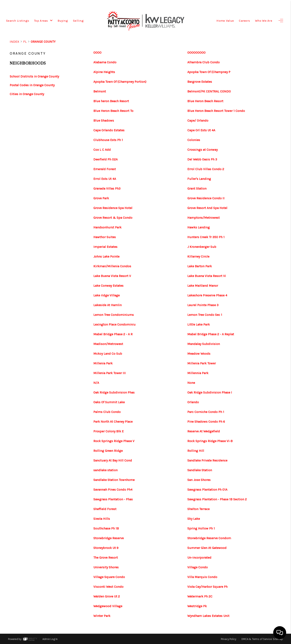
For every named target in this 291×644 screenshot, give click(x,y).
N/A (96, 383)
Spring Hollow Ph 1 (201, 528)
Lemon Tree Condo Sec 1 (205, 315)
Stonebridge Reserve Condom (209, 538)
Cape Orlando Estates (109, 130)
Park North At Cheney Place (113, 422)
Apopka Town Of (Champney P (209, 72)
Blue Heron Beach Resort (205, 101)
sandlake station (105, 470)
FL (25, 42)
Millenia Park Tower (202, 363)
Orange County (43, 42)
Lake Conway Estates (108, 286)
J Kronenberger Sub (202, 247)
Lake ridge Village (106, 295)
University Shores (106, 567)
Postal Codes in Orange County (32, 85)
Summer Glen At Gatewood (207, 548)
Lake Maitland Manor (203, 286)
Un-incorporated (199, 558)
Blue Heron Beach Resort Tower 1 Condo (216, 111)
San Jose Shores (199, 480)
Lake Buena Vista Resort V (112, 276)
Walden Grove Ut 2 (107, 596)
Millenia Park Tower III (110, 373)
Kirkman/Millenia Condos (112, 266)
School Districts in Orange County (34, 76)
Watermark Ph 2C (200, 596)
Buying (63, 21)
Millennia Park (198, 373)
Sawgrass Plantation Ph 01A (207, 490)
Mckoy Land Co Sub (108, 354)
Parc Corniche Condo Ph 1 (206, 412)
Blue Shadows (104, 121)
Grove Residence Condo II (206, 198)
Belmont (100, 91)
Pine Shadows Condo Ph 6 (206, 422)
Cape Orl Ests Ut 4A (201, 130)
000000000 (196, 53)
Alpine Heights (104, 72)
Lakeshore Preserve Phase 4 (207, 295)
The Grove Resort (106, 558)
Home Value (225, 21)
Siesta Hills (102, 519)
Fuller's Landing (199, 179)
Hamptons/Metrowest (203, 218)
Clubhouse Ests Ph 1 (108, 140)
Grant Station (197, 189)
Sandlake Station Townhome (114, 480)
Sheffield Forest (105, 509)
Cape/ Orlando (198, 121)
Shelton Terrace (198, 509)
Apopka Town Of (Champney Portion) (120, 82)
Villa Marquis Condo (202, 577)
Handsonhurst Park (107, 227)
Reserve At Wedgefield (204, 431)
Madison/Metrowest (108, 344)
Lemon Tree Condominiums (114, 315)
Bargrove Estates (200, 82)
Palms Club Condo (107, 412)
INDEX (14, 42)
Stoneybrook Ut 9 (106, 548)
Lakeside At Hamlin (108, 305)
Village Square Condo (109, 577)
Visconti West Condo (108, 587)
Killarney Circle (198, 257)
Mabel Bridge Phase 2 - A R (113, 334)
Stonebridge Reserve (109, 538)
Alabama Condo (105, 62)
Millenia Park (103, 363)
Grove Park (101, 198)
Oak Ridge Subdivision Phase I (210, 393)
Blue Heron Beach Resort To (113, 111)
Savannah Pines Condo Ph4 (113, 490)
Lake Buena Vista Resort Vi (207, 276)
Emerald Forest (105, 169)
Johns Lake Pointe (106, 257)
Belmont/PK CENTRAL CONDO (209, 91)
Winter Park (102, 616)
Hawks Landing (199, 227)
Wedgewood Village (108, 606)
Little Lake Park (199, 325)
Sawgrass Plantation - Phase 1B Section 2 (217, 499)
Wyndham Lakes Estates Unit (208, 616)
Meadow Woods (199, 354)
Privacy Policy (229, 639)
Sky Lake (194, 519)
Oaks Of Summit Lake (109, 402)
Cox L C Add (102, 150)
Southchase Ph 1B (106, 528)
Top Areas (43, 21)
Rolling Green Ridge (108, 451)
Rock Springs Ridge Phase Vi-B (210, 441)
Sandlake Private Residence (207, 460)
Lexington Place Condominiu (114, 325)
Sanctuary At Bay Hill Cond (113, 460)
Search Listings (18, 21)
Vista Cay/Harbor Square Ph (207, 587)
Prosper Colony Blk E (109, 431)
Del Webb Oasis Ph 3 (202, 159)
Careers (244, 21)
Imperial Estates (105, 247)
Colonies (194, 140)
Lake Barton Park (200, 266)
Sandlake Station (200, 470)
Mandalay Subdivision (204, 344)
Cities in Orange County (27, 94)
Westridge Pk (197, 606)
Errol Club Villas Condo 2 (206, 169)
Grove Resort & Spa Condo (113, 218)
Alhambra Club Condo (203, 62)
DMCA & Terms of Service (257, 639)
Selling (78, 21)
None (191, 383)
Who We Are (264, 21)
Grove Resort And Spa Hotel (207, 208)
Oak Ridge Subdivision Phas (114, 393)
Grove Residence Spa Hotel (113, 208)
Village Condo (198, 567)
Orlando (193, 402)
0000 (97, 53)
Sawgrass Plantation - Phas (113, 499)
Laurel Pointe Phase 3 (203, 305)
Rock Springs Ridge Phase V (114, 441)
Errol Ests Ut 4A (105, 179)
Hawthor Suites (105, 237)
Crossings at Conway (202, 150)
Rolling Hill (196, 451)
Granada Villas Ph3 (107, 189)
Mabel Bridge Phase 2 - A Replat (211, 334)
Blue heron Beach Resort (111, 101)
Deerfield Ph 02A (105, 159)
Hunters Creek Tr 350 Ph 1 (206, 237)
